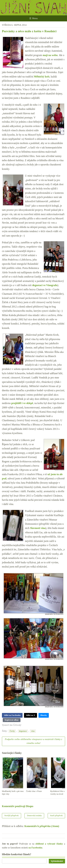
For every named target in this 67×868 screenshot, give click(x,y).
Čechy (12, 731)
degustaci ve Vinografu (45, 285)
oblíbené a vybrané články (49, 844)
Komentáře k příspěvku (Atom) (42, 826)
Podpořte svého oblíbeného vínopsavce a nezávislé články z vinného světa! (33, 741)
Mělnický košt (42, 77)
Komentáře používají (18, 806)
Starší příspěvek (56, 816)
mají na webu (50, 55)
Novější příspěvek (12, 816)
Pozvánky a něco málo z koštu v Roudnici (29, 31)
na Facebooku (35, 848)
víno (33, 731)
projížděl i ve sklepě (22, 403)
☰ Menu (33, 18)
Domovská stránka (34, 816)
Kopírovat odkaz (12, 720)
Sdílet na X (31, 715)
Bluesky (44, 715)
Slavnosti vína (38, 528)
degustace (23, 731)
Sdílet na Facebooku (12, 715)
